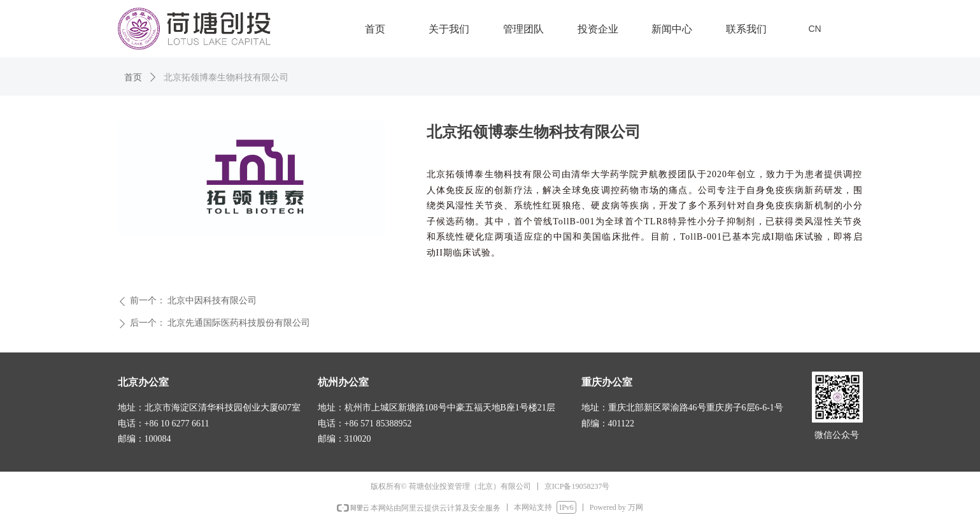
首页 (133, 77)
